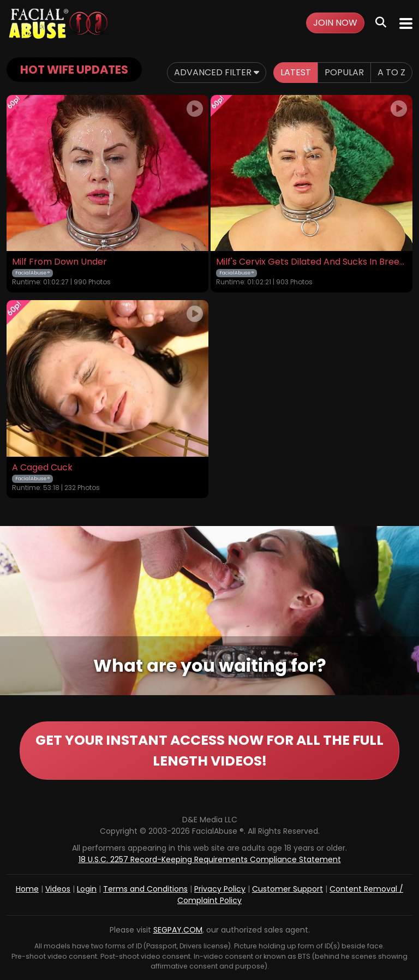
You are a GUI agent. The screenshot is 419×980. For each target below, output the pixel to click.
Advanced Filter (217, 72)
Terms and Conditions (145, 889)
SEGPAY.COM (178, 930)
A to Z (391, 72)
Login (87, 889)
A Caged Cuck (42, 468)
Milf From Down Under (59, 262)
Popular (344, 72)
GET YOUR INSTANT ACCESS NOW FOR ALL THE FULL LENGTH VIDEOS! (209, 751)
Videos (58, 889)
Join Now (335, 23)
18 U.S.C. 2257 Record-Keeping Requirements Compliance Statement (210, 859)
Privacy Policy (220, 889)
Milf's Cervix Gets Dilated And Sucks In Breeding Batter (312, 262)
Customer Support (288, 889)
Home (27, 889)
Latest (296, 72)
